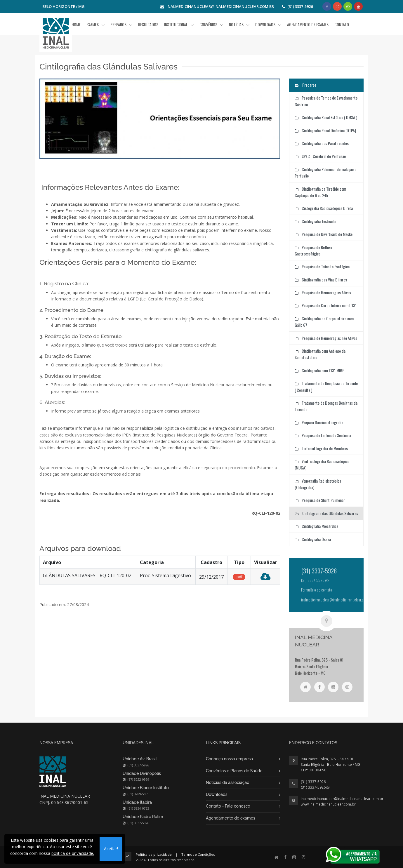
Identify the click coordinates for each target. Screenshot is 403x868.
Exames (93, 24)
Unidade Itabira (137, 802)
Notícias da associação (228, 782)
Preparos (119, 24)
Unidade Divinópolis (142, 773)
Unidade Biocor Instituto (146, 788)
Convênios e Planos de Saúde (234, 771)
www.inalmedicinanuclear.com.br (328, 804)
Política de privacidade (154, 854)
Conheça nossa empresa (229, 759)
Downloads (217, 794)
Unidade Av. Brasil (140, 759)
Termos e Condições (198, 854)
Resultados (148, 24)
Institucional (176, 24)
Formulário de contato (317, 590)
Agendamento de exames (231, 818)
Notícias (237, 24)
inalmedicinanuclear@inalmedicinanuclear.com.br (342, 799)
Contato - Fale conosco (228, 806)
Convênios (209, 24)
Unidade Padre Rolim (143, 817)
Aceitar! (111, 849)
